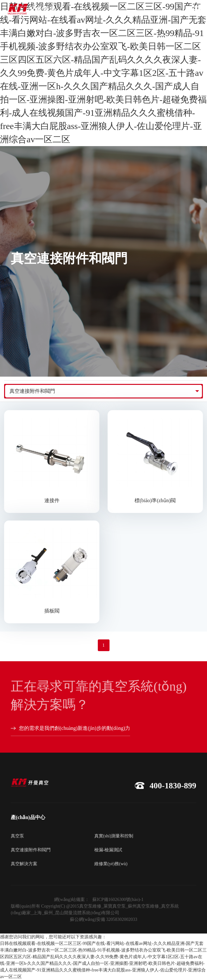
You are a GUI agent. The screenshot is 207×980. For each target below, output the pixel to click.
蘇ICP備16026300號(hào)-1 (118, 900)
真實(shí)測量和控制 (114, 836)
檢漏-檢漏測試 (108, 850)
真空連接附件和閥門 (32, 391)
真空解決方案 (24, 864)
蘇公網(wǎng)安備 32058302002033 (104, 919)
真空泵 (17, 836)
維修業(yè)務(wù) (111, 864)
